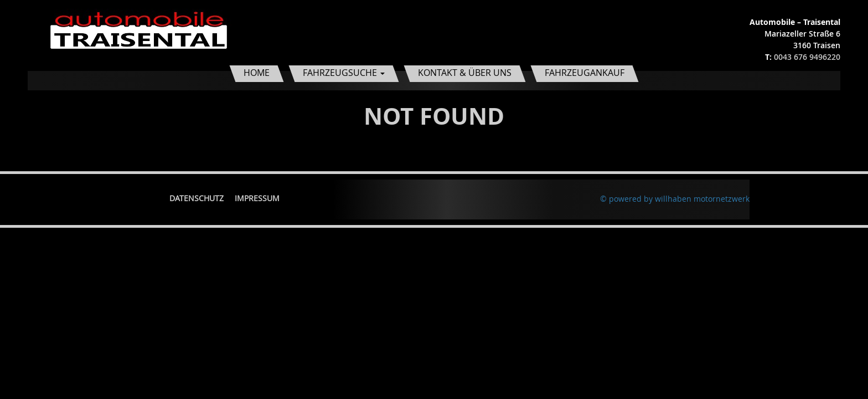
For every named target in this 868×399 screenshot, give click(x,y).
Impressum (257, 198)
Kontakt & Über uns (465, 73)
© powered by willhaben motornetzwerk (675, 199)
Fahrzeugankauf (585, 73)
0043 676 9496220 (807, 57)
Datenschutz (197, 198)
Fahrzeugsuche (344, 73)
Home (257, 73)
